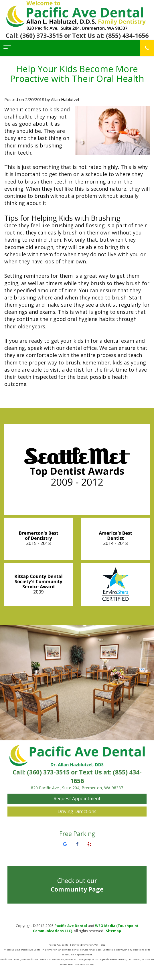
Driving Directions (77, 811)
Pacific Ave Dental (71, 926)
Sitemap (113, 931)
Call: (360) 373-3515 (34, 36)
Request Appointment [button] (77, 798)
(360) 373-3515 (48, 772)
